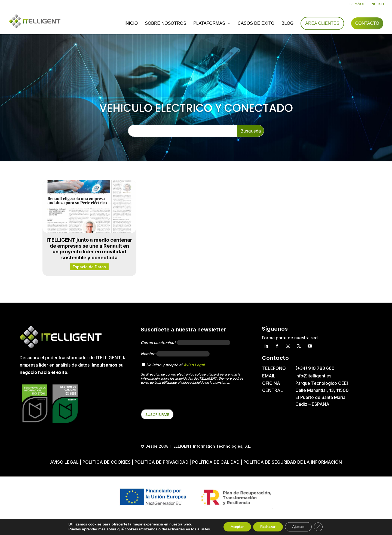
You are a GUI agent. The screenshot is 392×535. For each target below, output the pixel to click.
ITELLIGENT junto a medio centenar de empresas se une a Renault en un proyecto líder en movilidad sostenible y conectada (89, 249)
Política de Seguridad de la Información (293, 462)
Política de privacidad (161, 462)
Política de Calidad (216, 462)
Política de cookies (107, 462)
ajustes (199, 529)
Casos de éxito (256, 24)
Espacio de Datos (89, 267)
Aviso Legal (194, 365)
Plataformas (209, 24)
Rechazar (267, 526)
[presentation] (182, 398)
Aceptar (234, 526)
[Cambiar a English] (377, 5)
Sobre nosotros (166, 24)
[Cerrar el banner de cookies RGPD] (322, 527)
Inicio (131, 24)
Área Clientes (322, 24)
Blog (287, 24)
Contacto (367, 24)
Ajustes (301, 526)
